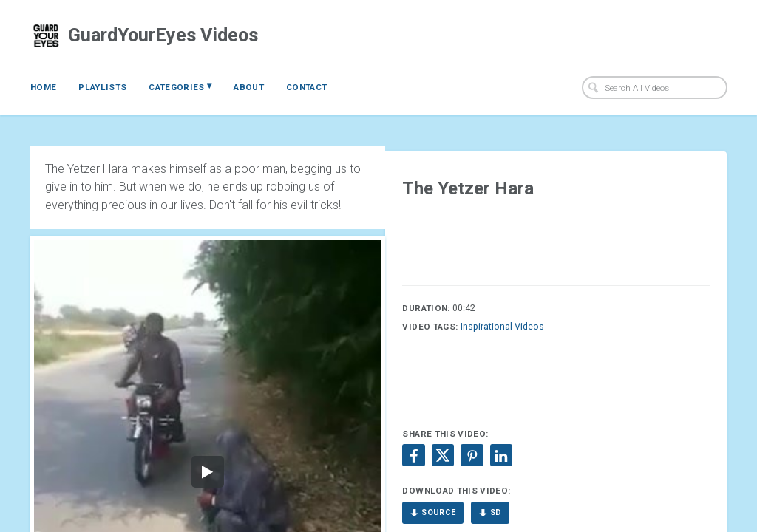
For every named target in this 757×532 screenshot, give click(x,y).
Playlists (102, 87)
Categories (180, 86)
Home (43, 87)
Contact (306, 87)
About (249, 87)
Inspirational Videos (502, 326)
